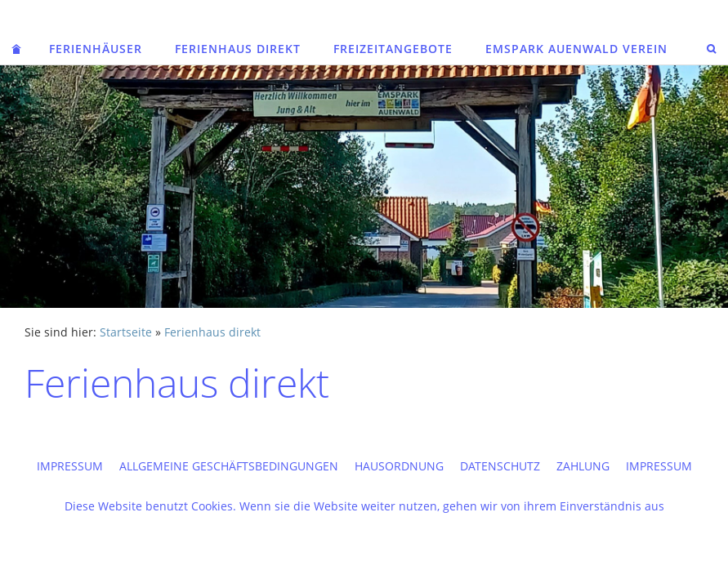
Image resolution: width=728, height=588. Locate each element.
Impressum (70, 466)
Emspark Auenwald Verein (576, 49)
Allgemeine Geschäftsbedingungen (229, 466)
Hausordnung (399, 466)
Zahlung (583, 466)
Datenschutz (500, 466)
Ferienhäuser (96, 49)
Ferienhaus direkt (238, 49)
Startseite (126, 332)
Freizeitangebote (393, 49)
